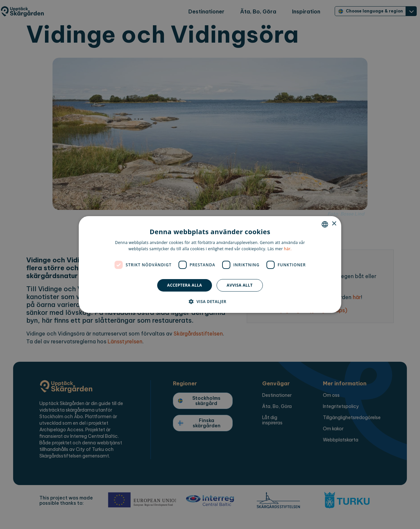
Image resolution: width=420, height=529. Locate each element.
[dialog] (210, 265)
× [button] (334, 224)
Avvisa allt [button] (240, 285)
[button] (210, 301)
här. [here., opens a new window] (288, 249)
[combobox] (325, 224)
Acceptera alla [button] (185, 285)
